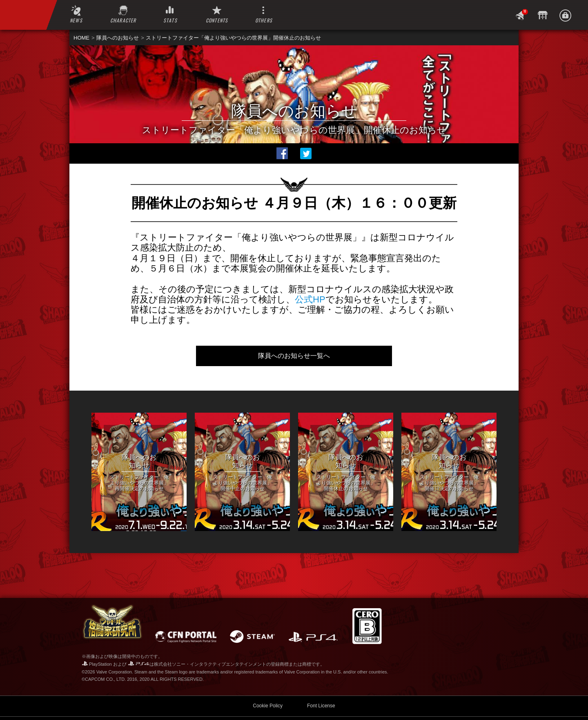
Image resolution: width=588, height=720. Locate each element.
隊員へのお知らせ (118, 38)
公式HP (310, 299)
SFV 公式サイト (169, 706)
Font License (321, 681)
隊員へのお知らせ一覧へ (294, 356)
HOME (81, 38)
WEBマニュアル (108, 706)
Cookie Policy (268, 681)
